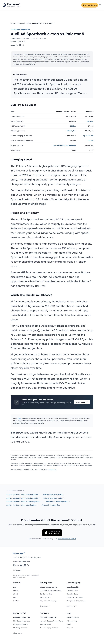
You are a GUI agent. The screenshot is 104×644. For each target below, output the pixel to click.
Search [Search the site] (17, 570)
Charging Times (72, 591)
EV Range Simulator (21, 628)
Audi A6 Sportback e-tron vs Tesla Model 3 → (23, 495)
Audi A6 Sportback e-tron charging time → (22, 505)
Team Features (45, 624)
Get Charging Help (90, 5)
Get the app (82, 402)
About (16, 594)
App (15, 587)
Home (13, 23)
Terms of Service (73, 618)
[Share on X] (17, 45)
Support (70, 628)
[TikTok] (18, 565)
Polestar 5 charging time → (52, 505)
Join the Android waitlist (67, 539)
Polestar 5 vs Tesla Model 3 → (54, 495)
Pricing (16, 591)
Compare (20, 23)
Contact (16, 601)
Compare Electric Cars (22, 618)
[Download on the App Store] (52, 533)
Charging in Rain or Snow (76, 601)
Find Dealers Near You (22, 621)
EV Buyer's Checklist (21, 624)
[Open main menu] (100, 5)
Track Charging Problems (49, 628)
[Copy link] (23, 45)
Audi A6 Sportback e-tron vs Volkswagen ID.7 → (24, 502)
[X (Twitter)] (28, 565)
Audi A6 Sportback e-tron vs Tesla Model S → (23, 498)
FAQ (15, 597)
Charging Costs (72, 594)
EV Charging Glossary (75, 597)
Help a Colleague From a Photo (52, 621)
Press (69, 624)
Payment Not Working (48, 601)
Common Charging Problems (51, 591)
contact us (53, 469)
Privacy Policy (72, 621)
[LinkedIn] (25, 565)
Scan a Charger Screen (49, 587)
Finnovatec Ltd (24, 561)
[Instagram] (14, 565)
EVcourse (19, 553)
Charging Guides (73, 587)
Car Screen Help (46, 594)
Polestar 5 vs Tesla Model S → (54, 498)
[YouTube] (21, 565)
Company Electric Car (48, 618)
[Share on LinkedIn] (20, 45)
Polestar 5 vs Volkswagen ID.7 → (58, 502)
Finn (19, 418)
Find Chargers (45, 597)
